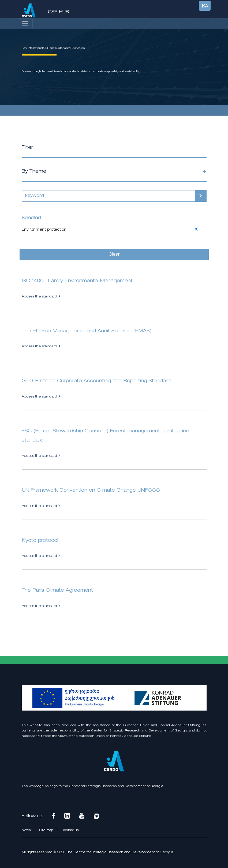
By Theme (34, 172)
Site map (47, 830)
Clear (114, 255)
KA (205, 6)
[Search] (109, 196)
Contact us (70, 830)
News (27, 830)
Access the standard (41, 297)
